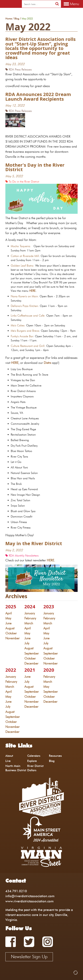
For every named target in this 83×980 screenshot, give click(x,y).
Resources (55, 756)
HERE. (52, 560)
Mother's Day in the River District (35, 167)
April (9, 613)
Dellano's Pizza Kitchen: (25, 306)
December (31, 663)
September (32, 653)
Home (9, 19)
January (30, 613)
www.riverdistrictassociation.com (29, 901)
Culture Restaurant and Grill (28, 346)
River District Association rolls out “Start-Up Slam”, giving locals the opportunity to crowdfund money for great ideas (41, 48)
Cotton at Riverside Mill (25, 256)
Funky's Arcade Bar (22, 336)
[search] (38, 4)
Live (8, 761)
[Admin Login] (69, 972)
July (27, 643)
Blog (17, 19)
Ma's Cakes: (18, 325)
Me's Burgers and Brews (25, 331)
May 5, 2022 (14, 176)
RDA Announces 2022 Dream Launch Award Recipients (38, 97)
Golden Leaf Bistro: (22, 266)
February (30, 618)
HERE (32, 291)
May (8, 618)
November (12, 638)
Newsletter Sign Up (29, 957)
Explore (32, 761)
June (8, 623)
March (29, 623)
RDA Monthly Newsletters (22, 556)
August (10, 628)
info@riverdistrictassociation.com (30, 896)
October (11, 633)
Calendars (34, 756)
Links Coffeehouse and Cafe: (28, 316)
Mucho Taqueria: (21, 246)
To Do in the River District (22, 182)
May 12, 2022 (15, 105)
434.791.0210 (16, 891)
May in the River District (34, 543)
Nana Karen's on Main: (25, 296)
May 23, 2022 (15, 64)
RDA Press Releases (19, 70)
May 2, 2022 (14, 550)
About (9, 756)
